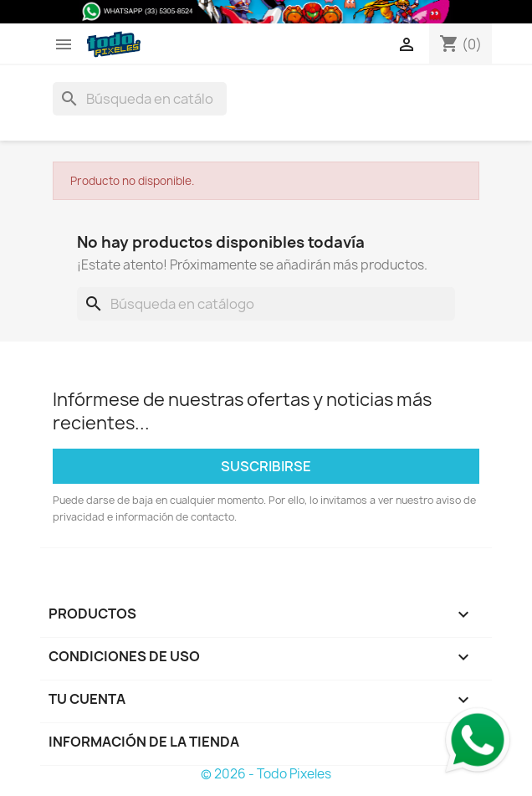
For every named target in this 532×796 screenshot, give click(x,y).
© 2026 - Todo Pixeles (266, 774)
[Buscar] (140, 99)
